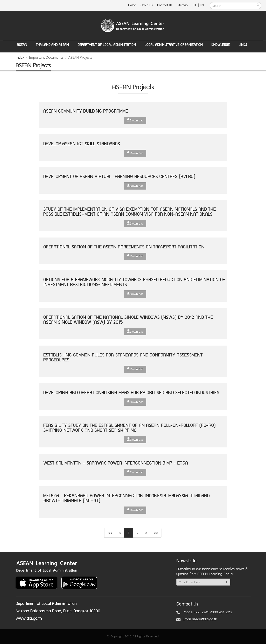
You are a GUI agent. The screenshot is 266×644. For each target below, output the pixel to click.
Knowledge (221, 45)
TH (195, 5)
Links (243, 45)
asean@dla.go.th (205, 619)
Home (132, 5)
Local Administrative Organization (174, 45)
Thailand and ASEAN (52, 45)
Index (20, 57)
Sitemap (182, 5)
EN (202, 5)
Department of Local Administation (107, 45)
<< (110, 533)
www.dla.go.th (29, 618)
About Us (147, 5)
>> (156, 533)
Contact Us (165, 5)
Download (135, 120)
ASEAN (22, 45)
